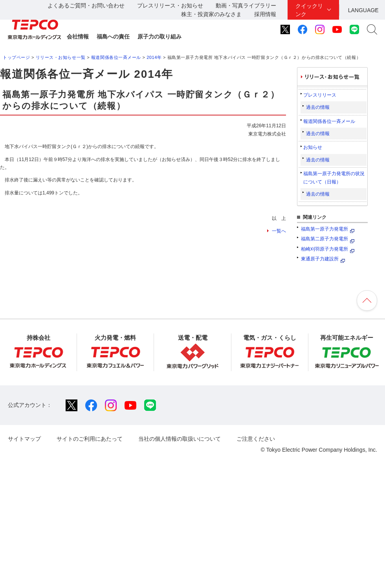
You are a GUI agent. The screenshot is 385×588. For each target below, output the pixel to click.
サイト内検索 (372, 29)
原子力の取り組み (159, 37)
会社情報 (78, 37)
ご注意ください (256, 439)
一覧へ (279, 231)
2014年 (154, 57)
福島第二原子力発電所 (324, 239)
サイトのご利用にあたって (90, 439)
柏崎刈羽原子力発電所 (324, 249)
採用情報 (265, 14)
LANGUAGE (363, 10)
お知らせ (313, 147)
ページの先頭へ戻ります (367, 300)
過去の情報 (318, 107)
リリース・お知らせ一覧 (61, 57)
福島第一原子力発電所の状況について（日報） (334, 178)
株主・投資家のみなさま (211, 14)
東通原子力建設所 (320, 259)
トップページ (16, 57)
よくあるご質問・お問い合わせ (86, 5)
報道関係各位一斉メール (116, 57)
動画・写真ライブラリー (246, 5)
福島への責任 (113, 37)
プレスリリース (320, 95)
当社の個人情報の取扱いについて (180, 439)
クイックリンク (309, 10)
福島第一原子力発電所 (324, 229)
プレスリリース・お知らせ (170, 5)
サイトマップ (24, 439)
